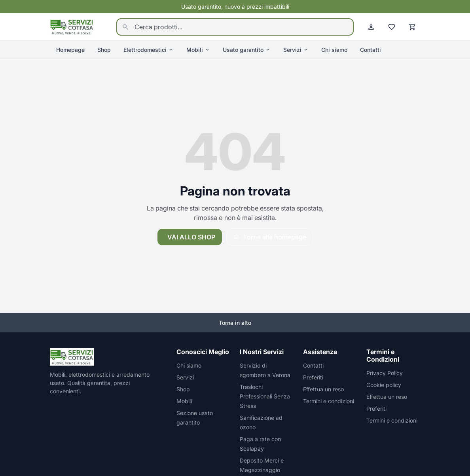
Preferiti (313, 377)
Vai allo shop (191, 237)
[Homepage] (72, 26)
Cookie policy (384, 385)
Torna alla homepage (270, 237)
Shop (104, 50)
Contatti (371, 50)
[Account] (371, 27)
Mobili (198, 50)
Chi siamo (334, 50)
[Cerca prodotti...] (235, 27)
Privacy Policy (385, 373)
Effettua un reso (323, 389)
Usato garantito (247, 50)
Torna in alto (235, 323)
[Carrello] (412, 27)
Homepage (70, 50)
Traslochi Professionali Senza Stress (265, 396)
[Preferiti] (392, 27)
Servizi (296, 50)
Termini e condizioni (329, 401)
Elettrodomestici (149, 50)
